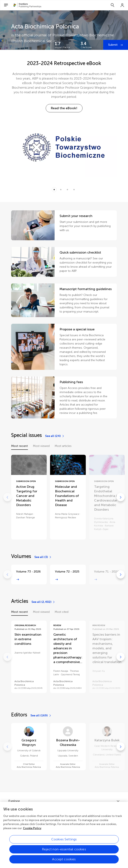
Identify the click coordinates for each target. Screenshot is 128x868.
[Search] (112, 5)
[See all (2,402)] (43, 602)
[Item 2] (67, 190)
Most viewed (41, 446)
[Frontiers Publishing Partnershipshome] (27, 5)
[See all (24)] (55, 436)
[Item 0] (54, 190)
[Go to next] (121, 497)
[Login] (122, 5)
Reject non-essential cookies (64, 855)
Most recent (20, 446)
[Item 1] (61, 190)
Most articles (63, 446)
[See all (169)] (41, 716)
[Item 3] (74, 190)
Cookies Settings (64, 845)
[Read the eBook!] (64, 108)
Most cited (62, 612)
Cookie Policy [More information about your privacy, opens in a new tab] (32, 833)
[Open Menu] (6, 5)
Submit (113, 45)
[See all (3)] (43, 557)
